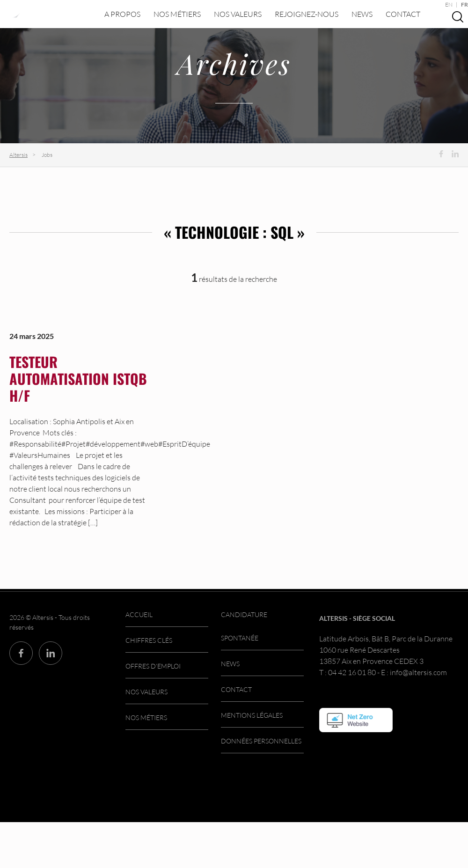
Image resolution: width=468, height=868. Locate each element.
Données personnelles (261, 741)
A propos (122, 14)
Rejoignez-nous (307, 14)
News (362, 14)
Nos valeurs (238, 14)
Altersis (18, 155)
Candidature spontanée (244, 626)
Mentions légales (252, 715)
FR (464, 4)
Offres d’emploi (153, 666)
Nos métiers (177, 14)
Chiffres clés (149, 640)
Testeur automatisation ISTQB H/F (78, 379)
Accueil (139, 614)
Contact (403, 14)
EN (449, 4)
